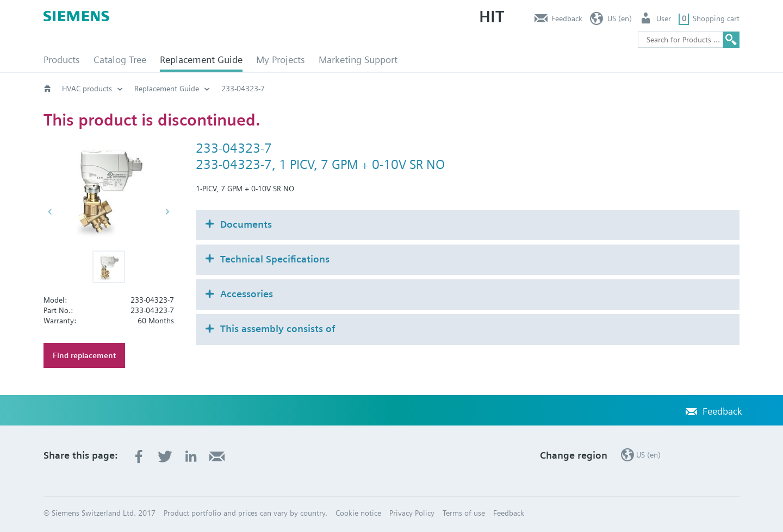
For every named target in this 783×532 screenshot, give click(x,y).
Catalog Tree (120, 60)
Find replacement (84, 355)
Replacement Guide (201, 60)
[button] (109, 267)
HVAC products (87, 89)
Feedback (567, 18)
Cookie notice (358, 513)
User (664, 18)
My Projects (281, 60)
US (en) (620, 18)
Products (62, 60)
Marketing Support (358, 60)
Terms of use (464, 513)
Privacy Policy (412, 513)
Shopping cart (716, 18)
